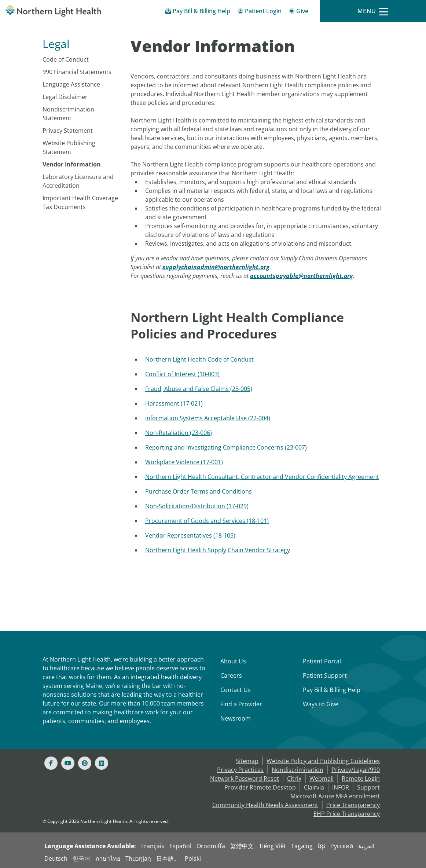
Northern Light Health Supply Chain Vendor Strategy (218, 550)
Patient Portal (322, 661)
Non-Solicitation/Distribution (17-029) (197, 506)
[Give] (299, 12)
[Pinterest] (85, 763)
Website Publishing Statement (69, 147)
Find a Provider (241, 704)
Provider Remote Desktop (260, 787)
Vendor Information (72, 164)
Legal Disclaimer (65, 97)
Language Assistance (71, 84)
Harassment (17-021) (174, 403)
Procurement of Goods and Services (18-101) (207, 521)
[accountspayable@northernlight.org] (302, 276)
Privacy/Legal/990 (356, 770)
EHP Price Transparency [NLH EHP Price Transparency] (347, 814)
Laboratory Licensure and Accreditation (78, 181)
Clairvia (314, 787)
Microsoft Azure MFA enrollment (335, 796)
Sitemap (247, 761)
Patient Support (325, 675)
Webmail (322, 779)
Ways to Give (321, 704)
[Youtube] (68, 763)
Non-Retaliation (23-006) (179, 433)
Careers (231, 675)
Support (368, 787)
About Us (233, 661)
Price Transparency (353, 805)
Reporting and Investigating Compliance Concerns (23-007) (226, 447)
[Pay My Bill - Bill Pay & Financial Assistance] (198, 12)
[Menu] (373, 11)
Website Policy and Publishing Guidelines (323, 761)
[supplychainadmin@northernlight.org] (216, 267)
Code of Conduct (66, 59)
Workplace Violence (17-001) (184, 462)
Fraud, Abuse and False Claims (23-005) (199, 389)
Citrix (294, 779)
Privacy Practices (240, 770)
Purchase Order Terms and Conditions (199, 491)
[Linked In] (102, 763)
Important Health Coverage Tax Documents (80, 202)
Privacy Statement (68, 131)
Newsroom (236, 718)
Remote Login (361, 779)
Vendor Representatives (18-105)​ (190, 535)
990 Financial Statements (77, 72)
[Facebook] (51, 763)
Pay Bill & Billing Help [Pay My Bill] (332, 690)
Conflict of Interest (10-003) (182, 374)
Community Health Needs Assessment (265, 805)
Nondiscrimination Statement (68, 114)
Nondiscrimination (298, 770)
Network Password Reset (245, 779)
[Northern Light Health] (53, 11)
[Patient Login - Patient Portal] (260, 12)
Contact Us (236, 690)
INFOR (341, 787)
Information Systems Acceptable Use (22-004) (208, 418)
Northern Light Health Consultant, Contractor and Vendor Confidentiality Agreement (262, 477)
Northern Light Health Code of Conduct (199, 359)
